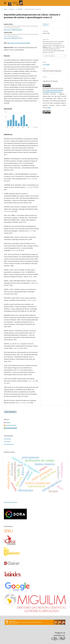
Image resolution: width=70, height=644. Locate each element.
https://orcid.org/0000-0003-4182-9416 (13, 30)
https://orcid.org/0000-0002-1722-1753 (13, 38)
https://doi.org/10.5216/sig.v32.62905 (19, 43)
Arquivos (11, 9)
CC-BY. (49, 108)
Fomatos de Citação (49, 56)
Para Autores (7, 442)
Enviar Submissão (10, 412)
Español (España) (11, 425)
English (8, 423)
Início (5, 9)
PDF (46, 25)
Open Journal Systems (11, 502)
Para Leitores (7, 439)
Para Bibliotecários (9, 444)
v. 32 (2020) (19, 9)
